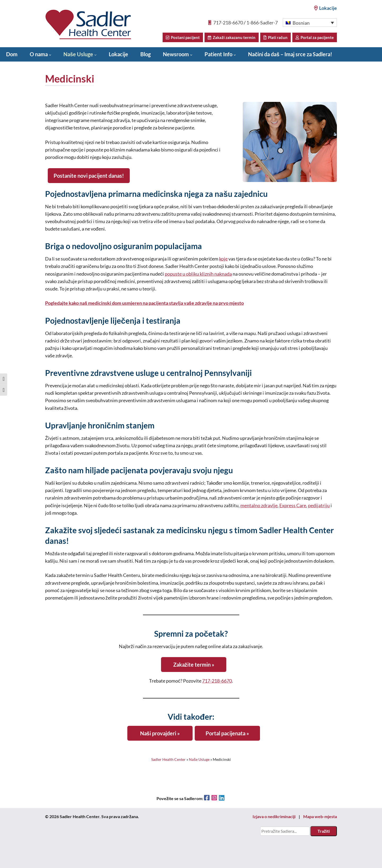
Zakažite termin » (194, 665)
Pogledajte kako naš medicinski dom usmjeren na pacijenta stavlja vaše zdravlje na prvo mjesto (144, 303)
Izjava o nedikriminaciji (274, 816)
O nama (39, 54)
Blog (146, 54)
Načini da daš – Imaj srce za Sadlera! (290, 54)
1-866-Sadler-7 (262, 23)
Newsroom (176, 54)
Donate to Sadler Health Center (43, 68)
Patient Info (218, 54)
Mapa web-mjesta (320, 816)
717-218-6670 (228, 23)
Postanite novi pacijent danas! (89, 176)
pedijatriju (319, 505)
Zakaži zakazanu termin (232, 37)
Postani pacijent (183, 37)
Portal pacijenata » (227, 733)
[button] (310, 23)
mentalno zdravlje (259, 505)
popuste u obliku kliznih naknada (198, 274)
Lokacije (325, 8)
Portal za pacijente (315, 37)
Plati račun (275, 37)
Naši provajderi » (160, 733)
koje (223, 259)
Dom (12, 54)
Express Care (293, 505)
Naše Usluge (78, 54)
